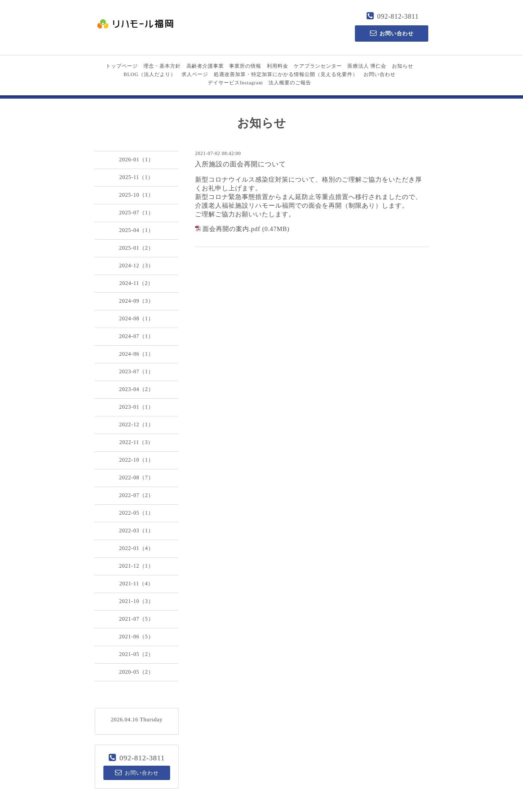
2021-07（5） (136, 619)
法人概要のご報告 (290, 83)
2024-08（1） (136, 318)
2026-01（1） (136, 159)
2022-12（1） (136, 424)
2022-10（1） (136, 460)
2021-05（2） (136, 654)
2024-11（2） (137, 283)
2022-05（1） (136, 513)
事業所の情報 (245, 66)
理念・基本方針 (162, 66)
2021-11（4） (137, 583)
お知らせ (403, 66)
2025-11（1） (137, 177)
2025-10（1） (136, 195)
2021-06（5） (136, 636)
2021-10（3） (136, 601)
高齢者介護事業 (205, 66)
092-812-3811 (398, 16)
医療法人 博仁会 (367, 66)
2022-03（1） (136, 530)
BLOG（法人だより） (150, 74)
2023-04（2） (136, 389)
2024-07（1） (136, 336)
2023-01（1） (136, 407)
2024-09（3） (136, 301)
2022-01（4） (136, 548)
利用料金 (278, 66)
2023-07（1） (136, 371)
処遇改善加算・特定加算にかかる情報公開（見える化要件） (286, 74)
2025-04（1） (136, 230)
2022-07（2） (136, 495)
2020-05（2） (136, 672)
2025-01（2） (136, 248)
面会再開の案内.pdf (231, 229)
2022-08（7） (136, 477)
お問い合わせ (380, 74)
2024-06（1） (136, 354)
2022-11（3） (137, 442)
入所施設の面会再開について (240, 164)
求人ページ (195, 74)
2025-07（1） (136, 212)
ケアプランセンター (318, 66)
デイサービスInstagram (235, 83)
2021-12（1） (136, 566)
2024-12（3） (136, 265)
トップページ (122, 66)
